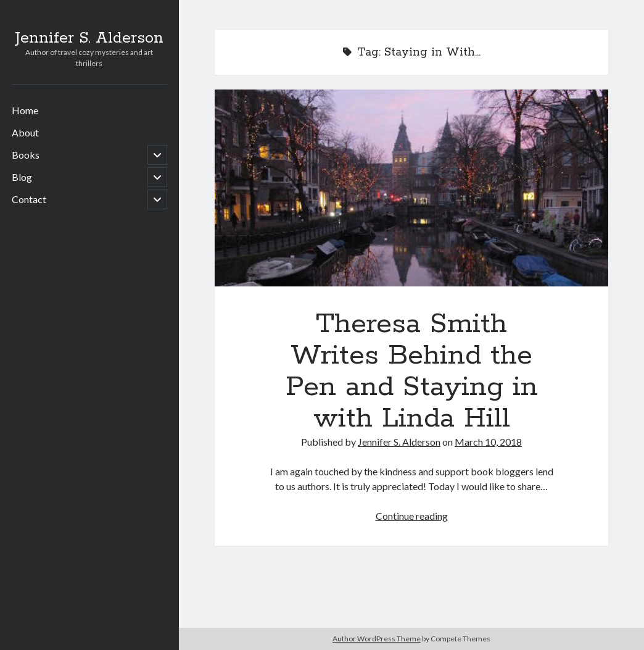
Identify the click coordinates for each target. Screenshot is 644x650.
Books (26, 155)
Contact (29, 199)
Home (25, 110)
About (25, 132)
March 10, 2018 (488, 442)
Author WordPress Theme (377, 639)
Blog (22, 177)
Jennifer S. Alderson (89, 38)
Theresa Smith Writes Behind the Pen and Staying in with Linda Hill (411, 188)
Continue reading (412, 516)
